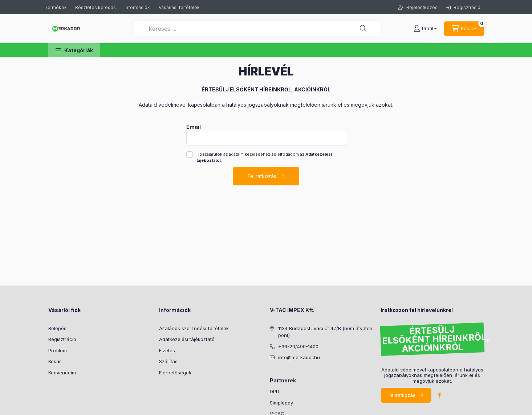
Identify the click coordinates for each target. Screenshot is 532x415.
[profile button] (425, 29)
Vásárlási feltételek (179, 7)
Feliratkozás (262, 176)
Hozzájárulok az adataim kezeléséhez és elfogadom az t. (264, 157)
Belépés (57, 328)
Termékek (56, 7)
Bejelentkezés (421, 7)
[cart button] (464, 29)
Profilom (58, 350)
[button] (74, 50)
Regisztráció (463, 7)
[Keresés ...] (257, 29)
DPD (275, 391)
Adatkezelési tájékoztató (187, 339)
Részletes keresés (96, 7)
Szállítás (168, 361)
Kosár (55, 361)
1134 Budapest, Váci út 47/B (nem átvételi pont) (325, 332)
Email (194, 127)
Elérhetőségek (175, 373)
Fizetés (167, 350)
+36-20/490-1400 (298, 346)
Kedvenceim (62, 373)
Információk (137, 7)
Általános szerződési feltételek (194, 328)
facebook (440, 395)
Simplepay (281, 403)
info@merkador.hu (299, 357)
